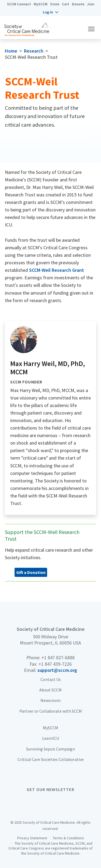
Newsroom (50, 700)
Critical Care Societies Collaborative (51, 759)
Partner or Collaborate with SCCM (51, 711)
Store (55, 4)
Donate (78, 4)
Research (34, 51)
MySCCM (41, 4)
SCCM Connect (19, 4)
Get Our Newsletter (50, 789)
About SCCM (50, 690)
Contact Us (51, 679)
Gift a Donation (31, 572)
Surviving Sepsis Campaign (50, 749)
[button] (50, 12)
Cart (66, 4)
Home (11, 51)
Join (91, 4)
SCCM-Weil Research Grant (57, 270)
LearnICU (50, 738)
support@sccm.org (57, 670)
